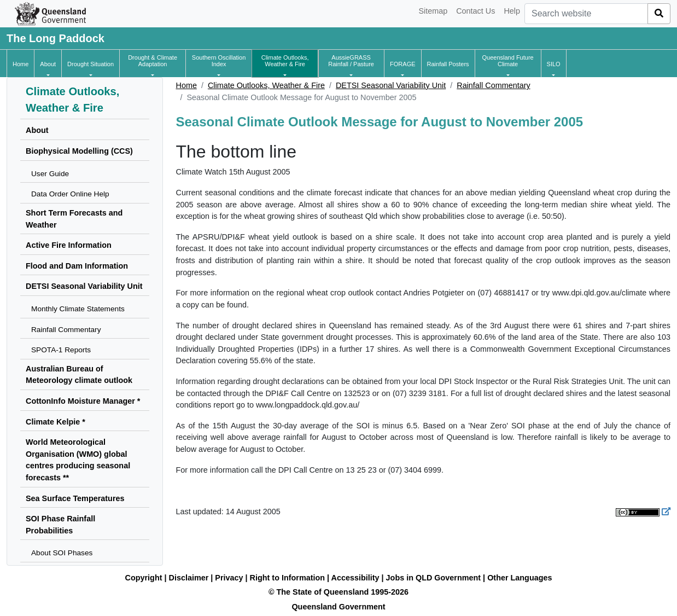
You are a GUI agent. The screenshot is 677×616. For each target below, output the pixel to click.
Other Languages (520, 578)
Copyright (144, 578)
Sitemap (433, 11)
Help (512, 11)
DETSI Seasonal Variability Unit (391, 85)
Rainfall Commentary (493, 85)
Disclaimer (189, 578)
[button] (48, 64)
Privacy (229, 578)
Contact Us (475, 11)
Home (186, 85)
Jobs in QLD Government (435, 578)
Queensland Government (338, 607)
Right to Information (287, 578)
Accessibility (355, 578)
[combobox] (586, 14)
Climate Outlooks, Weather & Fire (266, 85)
